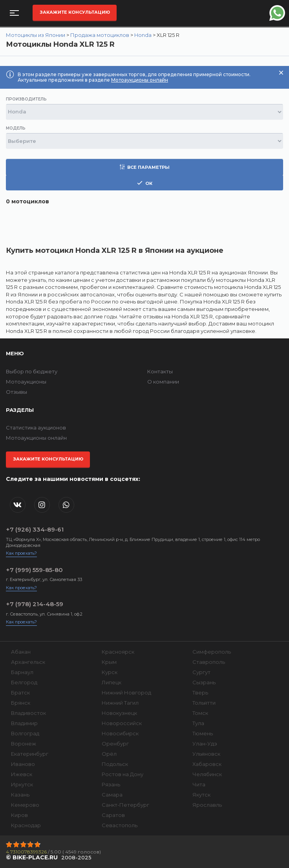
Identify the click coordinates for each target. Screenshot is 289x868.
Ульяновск (206, 754)
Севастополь (120, 825)
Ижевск (22, 774)
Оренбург (115, 744)
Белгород (24, 682)
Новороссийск (122, 723)
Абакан (21, 652)
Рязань (111, 784)
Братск (20, 693)
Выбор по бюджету (32, 371)
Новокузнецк (119, 713)
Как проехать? (21, 553)
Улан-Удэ (205, 744)
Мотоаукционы (26, 382)
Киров (19, 815)
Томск (200, 713)
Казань (20, 795)
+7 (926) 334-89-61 (35, 529)
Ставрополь (209, 662)
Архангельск (28, 662)
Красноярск (118, 652)
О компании (163, 382)
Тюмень (203, 733)
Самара (112, 795)
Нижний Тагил (120, 703)
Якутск (201, 795)
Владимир (24, 723)
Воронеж (24, 744)
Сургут (201, 672)
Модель (16, 128)
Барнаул (22, 672)
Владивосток (28, 713)
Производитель (26, 99)
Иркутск (22, 784)
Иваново (23, 764)
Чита (199, 784)
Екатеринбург (30, 754)
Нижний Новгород (126, 693)
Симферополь (212, 652)
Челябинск (207, 774)
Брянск (21, 703)
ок (145, 183)
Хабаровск (207, 764)
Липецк (112, 682)
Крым (109, 662)
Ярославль (207, 805)
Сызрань (204, 682)
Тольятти (204, 703)
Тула (198, 723)
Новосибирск (120, 733)
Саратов (113, 815)
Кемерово (25, 805)
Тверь (200, 693)
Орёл (109, 754)
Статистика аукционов (36, 428)
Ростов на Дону (123, 774)
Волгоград (25, 733)
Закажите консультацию (75, 12)
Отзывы (16, 392)
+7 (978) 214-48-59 (35, 604)
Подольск (115, 764)
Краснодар (26, 825)
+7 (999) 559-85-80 (34, 570)
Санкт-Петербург (125, 805)
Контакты (160, 371)
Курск (110, 672)
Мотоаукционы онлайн (140, 80)
